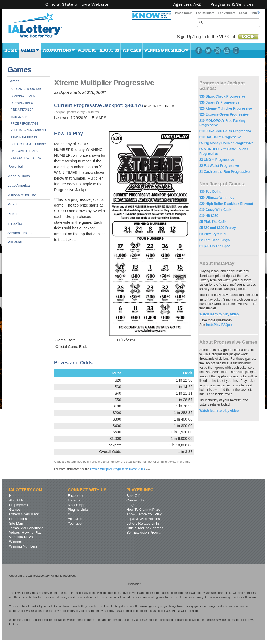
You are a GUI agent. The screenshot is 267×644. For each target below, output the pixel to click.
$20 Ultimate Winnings (217, 198)
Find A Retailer (22, 110)
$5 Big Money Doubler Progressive (226, 143)
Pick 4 (12, 214)
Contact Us (135, 500)
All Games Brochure (27, 89)
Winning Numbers (167, 50)
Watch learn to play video (219, 314)
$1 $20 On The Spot (214, 246)
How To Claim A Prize (143, 510)
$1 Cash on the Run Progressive (224, 172)
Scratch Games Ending (28, 144)
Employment (19, 505)
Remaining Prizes (24, 137)
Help (255, 13)
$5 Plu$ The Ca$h (213, 222)
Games (30, 50)
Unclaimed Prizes (24, 151)
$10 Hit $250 (209, 216)
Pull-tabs (15, 242)
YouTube (227, 50)
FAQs (131, 505)
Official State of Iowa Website (77, 4)
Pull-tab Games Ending (28, 130)
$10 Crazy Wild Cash (215, 210)
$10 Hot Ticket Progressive (220, 137)
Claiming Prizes (23, 96)
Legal (243, 13)
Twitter (208, 50)
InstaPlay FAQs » (219, 325)
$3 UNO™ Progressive (217, 160)
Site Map (16, 523)
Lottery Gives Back (24, 514)
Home (11, 50)
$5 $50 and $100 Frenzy (217, 228)
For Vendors (227, 13)
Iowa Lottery (40, 27)
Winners (87, 50)
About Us (109, 50)
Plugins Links (78, 510)
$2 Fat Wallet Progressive (219, 166)
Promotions (59, 50)
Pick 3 (12, 204)
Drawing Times (22, 103)
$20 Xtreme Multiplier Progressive (226, 108)
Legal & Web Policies (143, 519)
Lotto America (19, 185)
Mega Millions (19, 176)
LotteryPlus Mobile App (236, 50)
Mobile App (19, 117)
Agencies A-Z (187, 4)
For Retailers (205, 13)
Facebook (199, 50)
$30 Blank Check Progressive (222, 96)
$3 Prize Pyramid (212, 234)
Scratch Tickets (20, 233)
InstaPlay (15, 223)
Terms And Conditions (26, 528)
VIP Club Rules (21, 537)
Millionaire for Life (22, 195)
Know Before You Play (144, 514)
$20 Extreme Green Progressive (224, 114)
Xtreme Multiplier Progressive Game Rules (120, 469)
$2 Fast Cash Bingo (214, 240)
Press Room (184, 13)
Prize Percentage (24, 124)
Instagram (217, 50)
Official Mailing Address (145, 528)
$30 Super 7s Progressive (219, 102)
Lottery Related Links (143, 523)
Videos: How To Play (26, 158)
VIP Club (132, 50)
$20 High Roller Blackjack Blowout (226, 204)
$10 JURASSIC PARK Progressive (226, 131)
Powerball (15, 166)
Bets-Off (133, 496)
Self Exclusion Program (145, 532)
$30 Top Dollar (210, 192)
